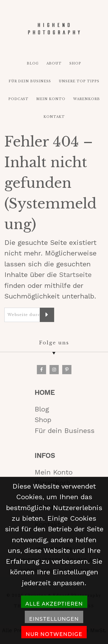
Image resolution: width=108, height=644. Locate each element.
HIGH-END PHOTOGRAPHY (54, 29)
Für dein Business (65, 431)
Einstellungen (54, 619)
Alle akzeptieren (54, 604)
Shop (43, 420)
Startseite (75, 275)
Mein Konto (54, 472)
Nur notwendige (54, 634)
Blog (42, 409)
